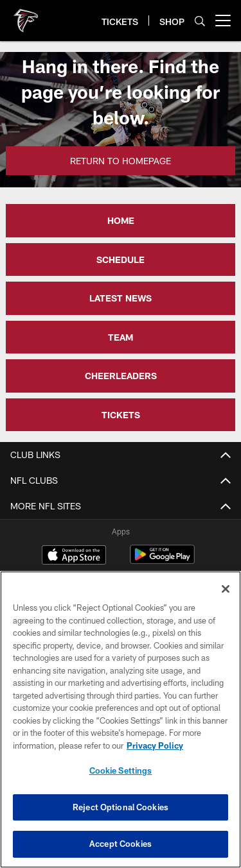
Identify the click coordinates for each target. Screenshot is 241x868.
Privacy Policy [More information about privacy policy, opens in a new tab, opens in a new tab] (155, 745)
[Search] (200, 21)
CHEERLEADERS (121, 376)
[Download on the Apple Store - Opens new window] (74, 556)
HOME (121, 220)
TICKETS (121, 415)
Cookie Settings (121, 770)
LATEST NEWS (121, 298)
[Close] (226, 589)
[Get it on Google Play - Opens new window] (162, 561)
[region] (121, 719)
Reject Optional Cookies (121, 807)
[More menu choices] (223, 21)
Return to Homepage (121, 161)
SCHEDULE (121, 260)
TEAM (121, 337)
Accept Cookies (121, 844)
